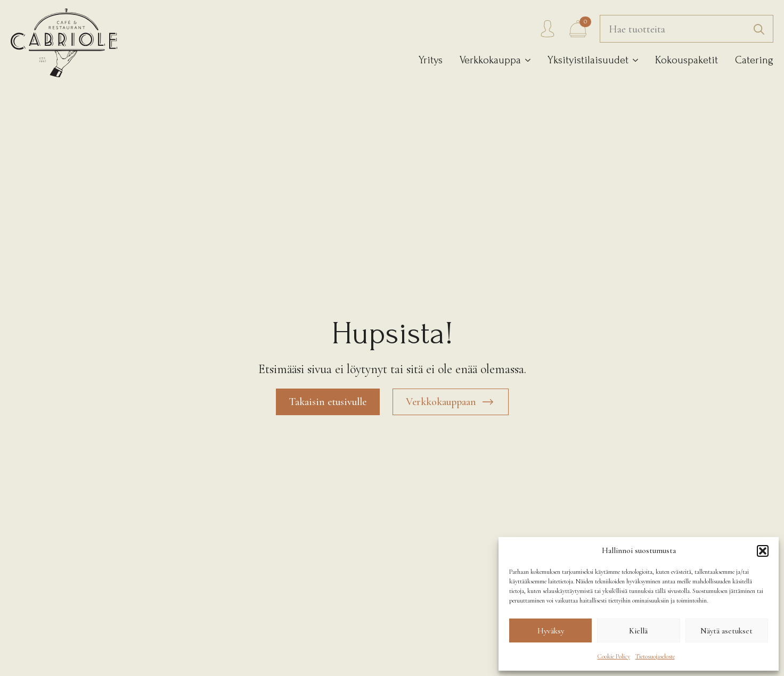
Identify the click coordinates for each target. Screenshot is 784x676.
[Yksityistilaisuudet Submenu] (633, 61)
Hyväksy (551, 631)
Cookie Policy (614, 656)
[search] (759, 29)
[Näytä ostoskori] (578, 29)
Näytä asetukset (726, 631)
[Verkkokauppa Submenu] (526, 61)
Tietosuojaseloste (655, 656)
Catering (754, 60)
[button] (763, 551)
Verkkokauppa (490, 60)
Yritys (431, 60)
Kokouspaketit (687, 60)
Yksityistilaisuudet (588, 60)
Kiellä (638, 631)
